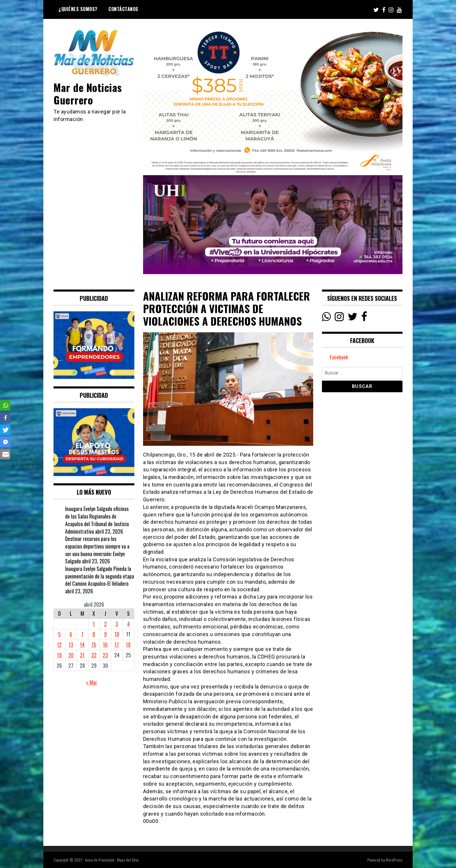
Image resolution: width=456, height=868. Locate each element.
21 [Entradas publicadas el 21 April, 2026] (82, 655)
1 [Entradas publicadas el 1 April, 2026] (94, 624)
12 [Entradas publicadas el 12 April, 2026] (59, 645)
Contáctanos (123, 9)
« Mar (91, 682)
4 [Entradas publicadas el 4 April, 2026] (128, 624)
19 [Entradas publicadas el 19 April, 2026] (59, 655)
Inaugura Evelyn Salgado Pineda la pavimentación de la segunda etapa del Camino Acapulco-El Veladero (100, 576)
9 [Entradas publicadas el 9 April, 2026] (105, 634)
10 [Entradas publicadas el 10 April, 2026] (117, 634)
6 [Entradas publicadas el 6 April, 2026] (71, 634)
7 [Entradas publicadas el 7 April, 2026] (82, 634)
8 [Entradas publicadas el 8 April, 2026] (94, 634)
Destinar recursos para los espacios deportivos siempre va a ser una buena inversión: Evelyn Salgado (97, 550)
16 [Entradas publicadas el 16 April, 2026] (105, 645)
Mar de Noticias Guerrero (88, 93)
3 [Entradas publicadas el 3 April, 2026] (117, 624)
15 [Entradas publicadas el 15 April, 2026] (94, 645)
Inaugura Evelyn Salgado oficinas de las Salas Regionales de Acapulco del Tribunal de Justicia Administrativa (97, 520)
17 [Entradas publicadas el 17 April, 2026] (117, 645)
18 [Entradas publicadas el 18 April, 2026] (128, 645)
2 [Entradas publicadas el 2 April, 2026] (105, 624)
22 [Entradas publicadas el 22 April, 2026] (94, 655)
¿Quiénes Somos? (78, 9)
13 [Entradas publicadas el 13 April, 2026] (71, 645)
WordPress (394, 860)
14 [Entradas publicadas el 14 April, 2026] (82, 645)
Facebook (339, 357)
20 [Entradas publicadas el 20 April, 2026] (71, 655)
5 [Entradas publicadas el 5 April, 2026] (59, 634)
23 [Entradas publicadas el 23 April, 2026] (105, 655)
